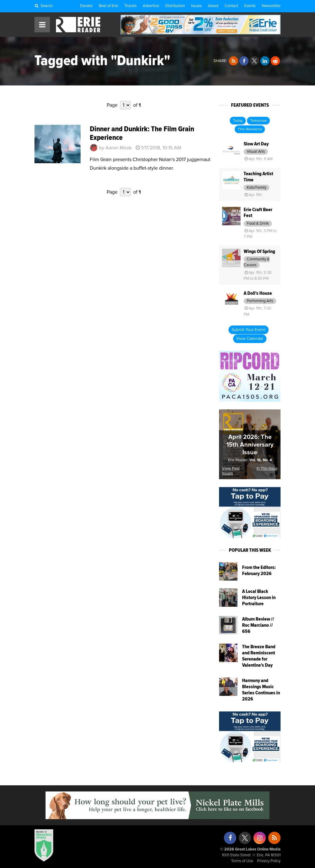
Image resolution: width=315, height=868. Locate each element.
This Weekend (250, 129)
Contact (231, 6)
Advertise (151, 6)
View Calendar (250, 339)
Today (238, 121)
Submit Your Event (249, 330)
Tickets (130, 6)
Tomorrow (258, 121)
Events (250, 6)
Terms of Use (242, 861)
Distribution (175, 6)
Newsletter (271, 6)
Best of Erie (108, 6)
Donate (86, 6)
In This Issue (267, 469)
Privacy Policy (269, 861)
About (213, 6)
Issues (196, 6)
